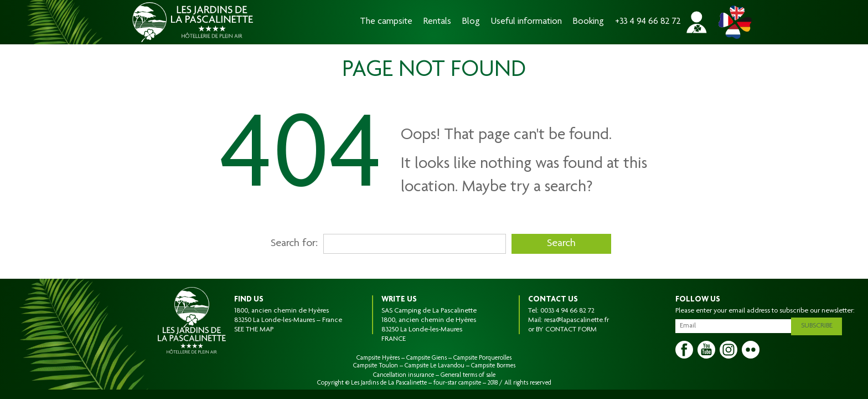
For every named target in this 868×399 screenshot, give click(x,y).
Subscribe (820, 324)
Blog (471, 22)
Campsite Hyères (378, 358)
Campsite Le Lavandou (435, 366)
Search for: (294, 244)
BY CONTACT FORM (566, 330)
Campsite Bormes (493, 366)
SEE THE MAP (254, 330)
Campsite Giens (427, 358)
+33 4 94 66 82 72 (648, 22)
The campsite (386, 22)
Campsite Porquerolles (482, 358)
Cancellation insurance (404, 375)
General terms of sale (468, 375)
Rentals (437, 22)
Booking (588, 22)
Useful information (526, 22)
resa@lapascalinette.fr (577, 320)
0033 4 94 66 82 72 (567, 311)
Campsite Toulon (376, 366)
